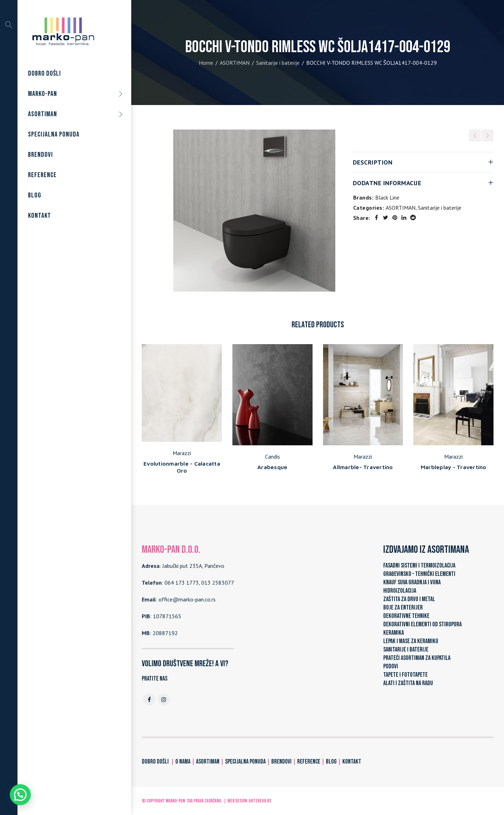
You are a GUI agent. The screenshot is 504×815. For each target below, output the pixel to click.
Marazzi (182, 453)
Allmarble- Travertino (363, 467)
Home (206, 63)
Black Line (387, 197)
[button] (20, 795)
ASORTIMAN (235, 63)
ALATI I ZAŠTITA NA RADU (408, 683)
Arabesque (272, 467)
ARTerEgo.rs (260, 801)
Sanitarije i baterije (278, 63)
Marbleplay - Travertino (454, 467)
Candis (272, 457)
